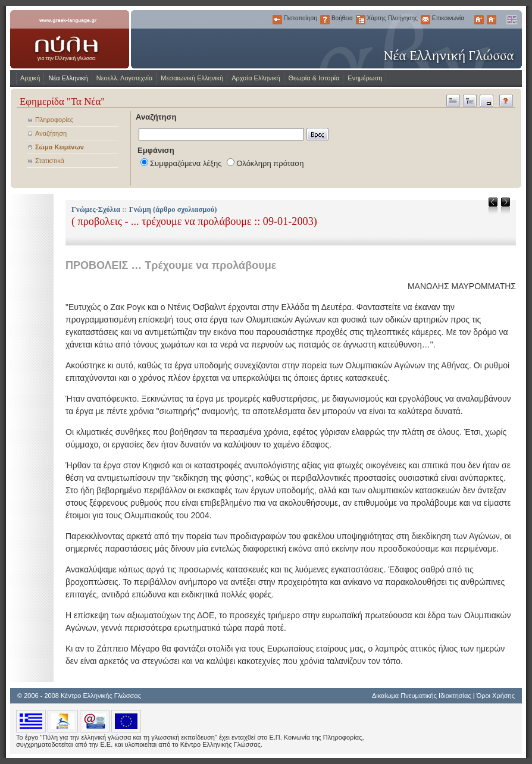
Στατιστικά (50, 161)
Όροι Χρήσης (496, 696)
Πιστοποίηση (277, 20)
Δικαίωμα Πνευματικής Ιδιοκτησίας (422, 696)
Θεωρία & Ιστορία (314, 78)
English (511, 20)
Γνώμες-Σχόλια (96, 209)
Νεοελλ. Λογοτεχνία (125, 78)
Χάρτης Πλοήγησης (361, 20)
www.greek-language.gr (70, 39)
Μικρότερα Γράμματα (492, 20)
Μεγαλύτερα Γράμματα (479, 20)
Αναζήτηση (51, 133)
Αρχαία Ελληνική (256, 78)
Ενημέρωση (365, 78)
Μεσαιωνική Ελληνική (192, 78)
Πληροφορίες (54, 120)
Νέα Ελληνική (68, 78)
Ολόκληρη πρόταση (270, 163)
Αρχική (30, 78)
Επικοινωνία (425, 20)
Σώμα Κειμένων (60, 147)
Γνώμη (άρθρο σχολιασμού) (173, 209)
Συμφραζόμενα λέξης (186, 163)
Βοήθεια (325, 20)
